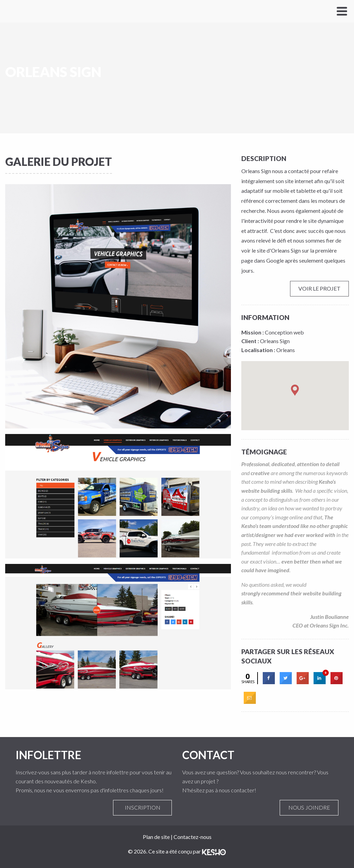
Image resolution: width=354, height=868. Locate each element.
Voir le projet (319, 289)
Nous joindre (309, 808)
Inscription (142, 808)
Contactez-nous (193, 837)
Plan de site (156, 837)
